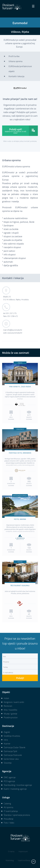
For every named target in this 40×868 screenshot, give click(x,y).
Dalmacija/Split (10, 751)
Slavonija (8, 763)
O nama (11, 851)
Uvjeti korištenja (24, 860)
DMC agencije (10, 777)
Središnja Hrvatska (12, 736)
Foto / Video (9, 823)
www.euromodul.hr (15, 333)
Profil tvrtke (14, 56)
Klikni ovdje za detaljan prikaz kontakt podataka (20, 141)
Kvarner (7, 744)
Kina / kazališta (10, 710)
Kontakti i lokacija (16, 76)
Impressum (23, 851)
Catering (7, 803)
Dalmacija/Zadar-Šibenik (15, 747)
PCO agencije (9, 781)
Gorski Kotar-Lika (11, 759)
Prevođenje (9, 819)
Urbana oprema (16, 61)
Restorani (8, 706)
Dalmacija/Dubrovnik (13, 755)
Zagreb (7, 732)
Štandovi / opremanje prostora (17, 815)
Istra (6, 740)
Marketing (10, 860)
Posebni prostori (11, 717)
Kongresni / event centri (14, 702)
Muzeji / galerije (10, 714)
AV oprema (8, 807)
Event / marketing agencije (15, 789)
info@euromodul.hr (15, 330)
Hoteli (6, 698)
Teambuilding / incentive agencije (18, 785)
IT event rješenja (11, 811)
